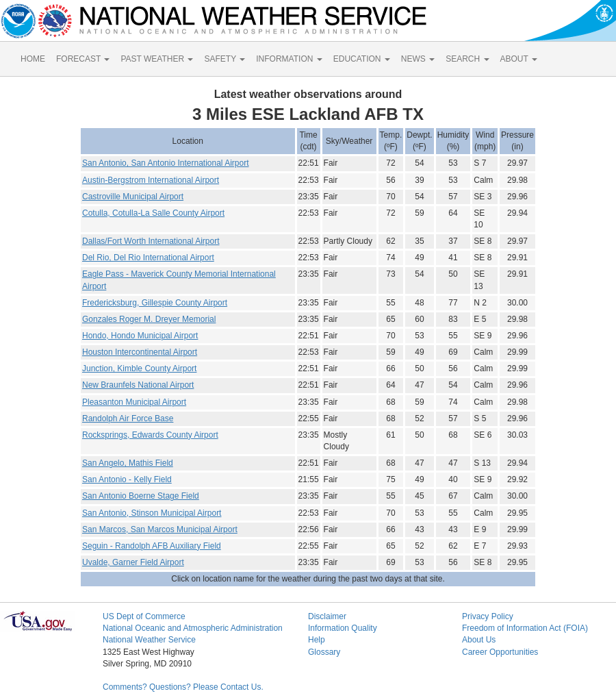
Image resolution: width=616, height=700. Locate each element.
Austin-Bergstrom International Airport (151, 180)
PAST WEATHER (157, 59)
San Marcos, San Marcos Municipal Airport (160, 529)
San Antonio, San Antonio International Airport (166, 163)
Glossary (324, 652)
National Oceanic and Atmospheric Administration (193, 628)
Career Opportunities (500, 652)
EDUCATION (362, 59)
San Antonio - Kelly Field (127, 479)
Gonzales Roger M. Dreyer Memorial (149, 319)
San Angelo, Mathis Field (128, 463)
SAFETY (224, 59)
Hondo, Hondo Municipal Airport (140, 336)
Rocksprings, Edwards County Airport (150, 435)
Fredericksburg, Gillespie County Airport (155, 303)
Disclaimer (327, 616)
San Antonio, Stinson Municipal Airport (152, 513)
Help (317, 640)
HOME (33, 59)
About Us (479, 640)
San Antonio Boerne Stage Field (141, 496)
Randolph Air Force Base (128, 418)
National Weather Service (149, 640)
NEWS (418, 59)
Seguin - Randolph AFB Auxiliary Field (152, 546)
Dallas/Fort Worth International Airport (151, 241)
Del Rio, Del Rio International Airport (148, 258)
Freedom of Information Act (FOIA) (525, 628)
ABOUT (519, 59)
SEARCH (467, 59)
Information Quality (343, 628)
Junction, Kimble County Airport (139, 368)
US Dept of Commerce (144, 616)
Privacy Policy (488, 616)
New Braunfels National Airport (138, 385)
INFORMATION (289, 59)
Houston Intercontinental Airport (140, 352)
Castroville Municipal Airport (133, 197)
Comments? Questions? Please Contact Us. (183, 687)
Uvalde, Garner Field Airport (133, 562)
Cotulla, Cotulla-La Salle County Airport (153, 213)
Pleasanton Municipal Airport (134, 402)
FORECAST (83, 59)
